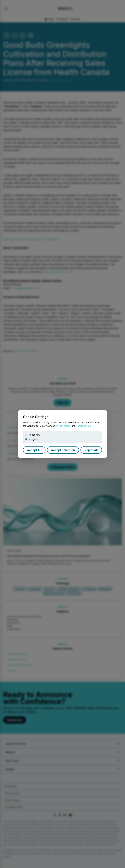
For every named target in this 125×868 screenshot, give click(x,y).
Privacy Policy (63, 426)
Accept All (34, 450)
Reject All (91, 450)
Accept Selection (63, 450)
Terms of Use (84, 426)
